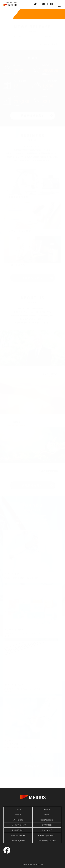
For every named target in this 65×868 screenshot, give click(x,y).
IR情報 (47, 815)
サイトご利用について (18, 825)
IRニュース (18, 37)
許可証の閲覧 (47, 825)
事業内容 (47, 809)
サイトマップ (47, 830)
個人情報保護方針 (18, 830)
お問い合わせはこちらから (47, 841)
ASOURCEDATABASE (47, 836)
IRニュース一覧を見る (49, 44)
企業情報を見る (32, 485)
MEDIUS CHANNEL (18, 835)
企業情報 (18, 809)
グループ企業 (18, 820)
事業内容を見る (32, 278)
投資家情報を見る (33, 116)
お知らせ (47, 37)
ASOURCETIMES (18, 841)
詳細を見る (32, 766)
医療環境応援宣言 (47, 820)
